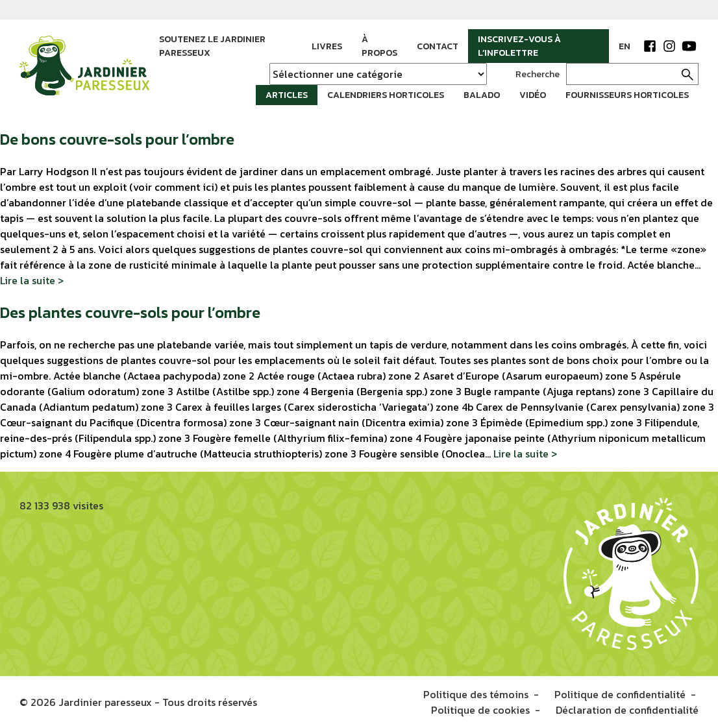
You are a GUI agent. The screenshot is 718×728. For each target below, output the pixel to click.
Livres (327, 46)
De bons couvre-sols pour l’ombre (117, 139)
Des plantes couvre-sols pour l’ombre (130, 312)
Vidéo (533, 95)
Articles (287, 95)
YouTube (689, 46)
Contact (438, 46)
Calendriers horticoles (386, 95)
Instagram (669, 46)
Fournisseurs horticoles (627, 95)
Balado (482, 95)
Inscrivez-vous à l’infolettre (519, 46)
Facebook (650, 46)
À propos (379, 46)
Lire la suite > (32, 280)
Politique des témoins (476, 694)
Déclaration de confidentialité (627, 710)
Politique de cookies (480, 710)
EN (625, 46)
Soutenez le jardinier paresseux (212, 46)
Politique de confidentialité (620, 694)
